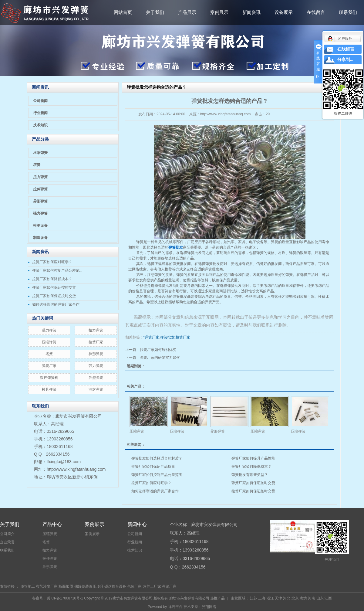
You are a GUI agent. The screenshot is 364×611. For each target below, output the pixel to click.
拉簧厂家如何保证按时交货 (54, 296)
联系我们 (348, 12)
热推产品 (217, 598)
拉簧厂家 (96, 342)
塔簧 (37, 165)
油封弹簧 (96, 389)
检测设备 (40, 226)
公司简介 (7, 534)
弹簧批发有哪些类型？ (250, 475)
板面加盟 (66, 586)
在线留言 (316, 12)
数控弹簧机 (49, 378)
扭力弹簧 (40, 177)
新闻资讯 (251, 12)
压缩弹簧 (40, 153)
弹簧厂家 (49, 366)
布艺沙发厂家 (47, 586)
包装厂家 (134, 586)
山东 (320, 598)
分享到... (345, 60)
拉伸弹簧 (40, 189)
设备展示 (284, 12)
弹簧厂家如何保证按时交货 (54, 287)
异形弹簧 (40, 201)
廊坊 (303, 598)
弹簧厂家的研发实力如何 (160, 358)
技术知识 (40, 125)
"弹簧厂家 (151, 337)
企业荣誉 (7, 542)
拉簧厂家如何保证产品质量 (153, 467)
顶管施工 (28, 586)
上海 (262, 598)
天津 (278, 598)
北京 (295, 598)
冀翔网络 (209, 607)
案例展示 (219, 12)
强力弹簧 (40, 213)
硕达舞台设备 (115, 586)
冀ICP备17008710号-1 (65, 598)
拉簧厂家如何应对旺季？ (52, 262)
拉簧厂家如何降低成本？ (52, 279)
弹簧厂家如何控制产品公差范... (57, 270)
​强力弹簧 (49, 330)
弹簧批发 (180, 264)
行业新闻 (40, 113)
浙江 (270, 598)
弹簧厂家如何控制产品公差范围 (157, 475)
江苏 (254, 598)
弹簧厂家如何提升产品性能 (253, 458)
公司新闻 (40, 101)
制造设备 (40, 238)
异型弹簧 (96, 378)
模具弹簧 (49, 389)
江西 (328, 598)
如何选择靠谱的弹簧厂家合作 (56, 304)
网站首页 (123, 12)
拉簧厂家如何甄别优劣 (158, 350)
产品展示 (187, 12)
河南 (312, 598)
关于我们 (155, 12)
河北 (287, 598)
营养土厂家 (152, 586)
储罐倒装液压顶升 (89, 586)
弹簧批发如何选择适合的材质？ (157, 458)
